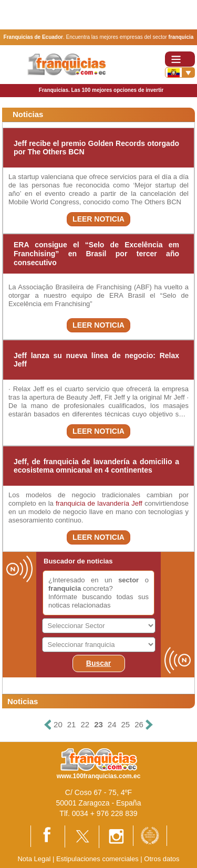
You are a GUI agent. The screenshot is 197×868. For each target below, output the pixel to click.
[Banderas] (180, 72)
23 (98, 724)
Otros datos (162, 859)
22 (85, 724)
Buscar (98, 663)
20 (58, 724)
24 (112, 724)
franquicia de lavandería (92, 503)
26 (139, 724)
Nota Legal (34, 859)
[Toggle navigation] (180, 59)
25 (126, 724)
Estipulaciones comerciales (98, 859)
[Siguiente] (149, 725)
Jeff (137, 503)
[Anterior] (48, 725)
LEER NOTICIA (98, 219)
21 (72, 724)
